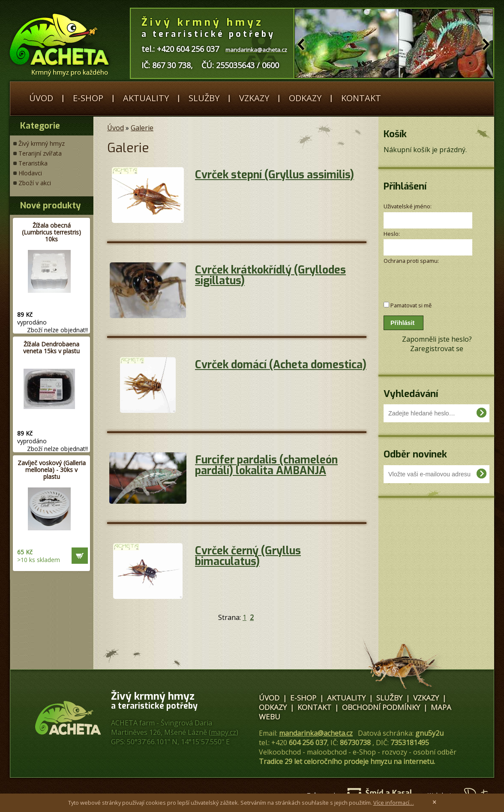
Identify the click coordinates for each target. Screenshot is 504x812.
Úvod (41, 98)
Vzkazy (254, 98)
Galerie (142, 128)
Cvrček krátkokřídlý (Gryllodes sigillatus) (270, 275)
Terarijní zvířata (40, 153)
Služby (204, 98)
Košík (395, 134)
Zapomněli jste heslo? (437, 339)
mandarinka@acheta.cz (316, 733)
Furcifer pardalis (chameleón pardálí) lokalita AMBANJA (266, 465)
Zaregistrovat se (437, 349)
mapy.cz (223, 732)
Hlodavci (30, 173)
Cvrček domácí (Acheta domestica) (281, 365)
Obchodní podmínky (381, 707)
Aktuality (146, 98)
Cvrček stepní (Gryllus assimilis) (274, 175)
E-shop (88, 98)
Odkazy (305, 98)
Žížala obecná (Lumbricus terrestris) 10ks (51, 232)
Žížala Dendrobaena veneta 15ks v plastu (51, 347)
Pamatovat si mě (411, 305)
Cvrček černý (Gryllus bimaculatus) (248, 556)
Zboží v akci (35, 183)
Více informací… (394, 803)
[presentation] (429, 278)
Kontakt (361, 98)
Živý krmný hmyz (42, 143)
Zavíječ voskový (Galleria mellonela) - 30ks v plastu (52, 470)
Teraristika (33, 163)
